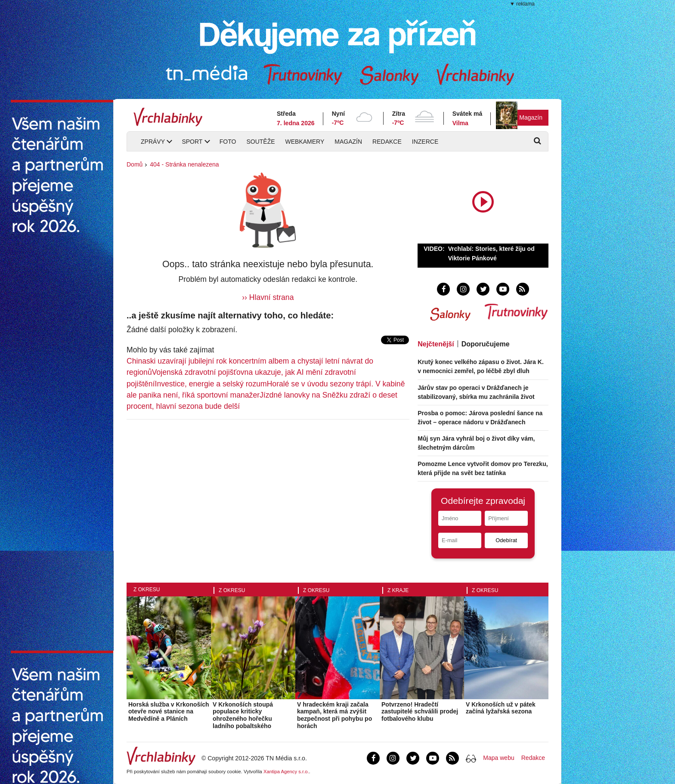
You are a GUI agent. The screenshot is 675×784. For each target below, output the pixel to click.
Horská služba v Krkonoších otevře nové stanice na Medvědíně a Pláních (169, 712)
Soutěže (260, 142)
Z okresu (147, 590)
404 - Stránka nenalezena (184, 164)
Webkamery (305, 142)
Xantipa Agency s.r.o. (286, 772)
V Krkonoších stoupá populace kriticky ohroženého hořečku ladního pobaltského (243, 715)
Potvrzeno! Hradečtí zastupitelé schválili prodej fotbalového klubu (420, 712)
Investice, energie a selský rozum (211, 384)
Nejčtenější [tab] (436, 344)
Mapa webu (499, 758)
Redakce (387, 142)
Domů (135, 164)
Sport (192, 142)
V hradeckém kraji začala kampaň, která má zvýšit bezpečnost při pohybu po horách (334, 715)
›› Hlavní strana (268, 297)
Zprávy (153, 142)
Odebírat (506, 540)
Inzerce (425, 142)
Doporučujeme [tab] (486, 344)
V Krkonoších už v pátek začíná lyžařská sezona (501, 708)
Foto (228, 142)
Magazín (531, 117)
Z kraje (398, 590)
